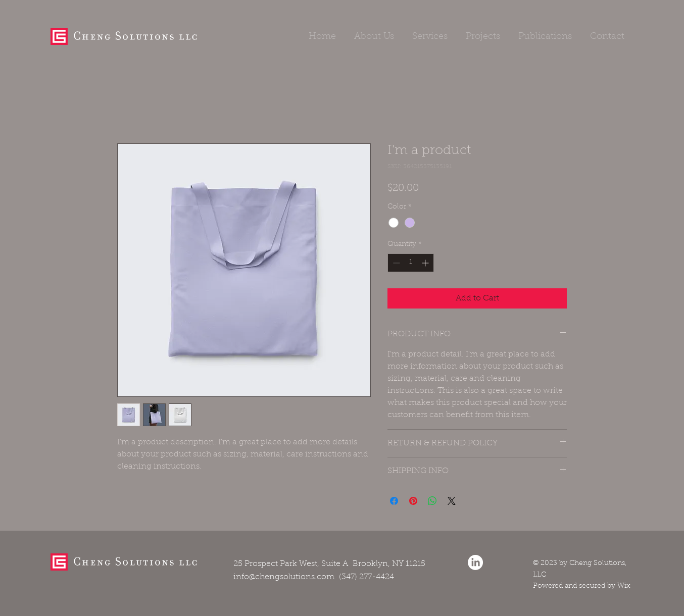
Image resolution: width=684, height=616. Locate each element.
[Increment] (426, 263)
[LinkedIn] (475, 562)
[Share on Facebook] (394, 501)
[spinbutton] (411, 263)
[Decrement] (395, 263)
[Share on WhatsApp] (432, 501)
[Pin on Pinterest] (413, 501)
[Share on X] (452, 501)
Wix (624, 586)
